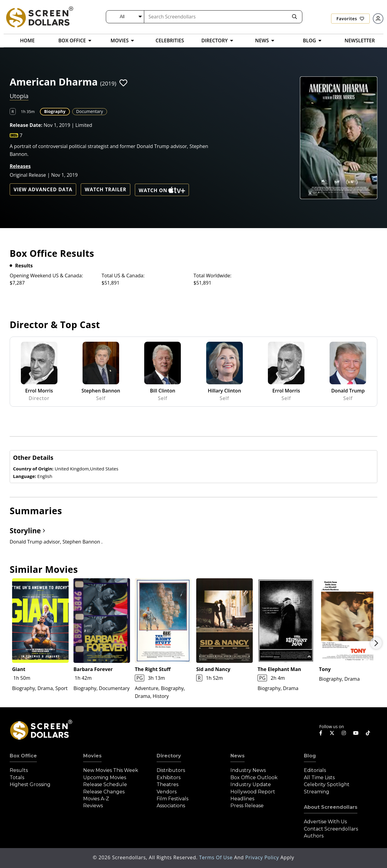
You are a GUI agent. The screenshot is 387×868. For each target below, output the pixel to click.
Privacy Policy (263, 857)
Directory (169, 756)
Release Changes (104, 792)
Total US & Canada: (123, 276)
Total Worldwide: (212, 276)
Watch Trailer (106, 189)
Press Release (247, 806)
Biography (55, 111)
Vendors (167, 792)
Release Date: (26, 125)
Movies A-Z (96, 799)
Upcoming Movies (105, 778)
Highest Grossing (30, 784)
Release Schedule (105, 784)
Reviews (93, 806)
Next (376, 643)
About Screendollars (331, 807)
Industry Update (251, 784)
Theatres (167, 784)
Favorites (350, 19)
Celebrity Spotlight (327, 784)
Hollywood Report (253, 792)
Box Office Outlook (254, 778)
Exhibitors (169, 778)
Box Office (23, 756)
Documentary (90, 111)
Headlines (242, 799)
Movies (92, 756)
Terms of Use (216, 857)
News (237, 756)
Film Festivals (172, 799)
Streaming (317, 792)
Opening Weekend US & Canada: (46, 276)
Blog (310, 756)
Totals (17, 778)
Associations (171, 806)
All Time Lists (319, 778)
